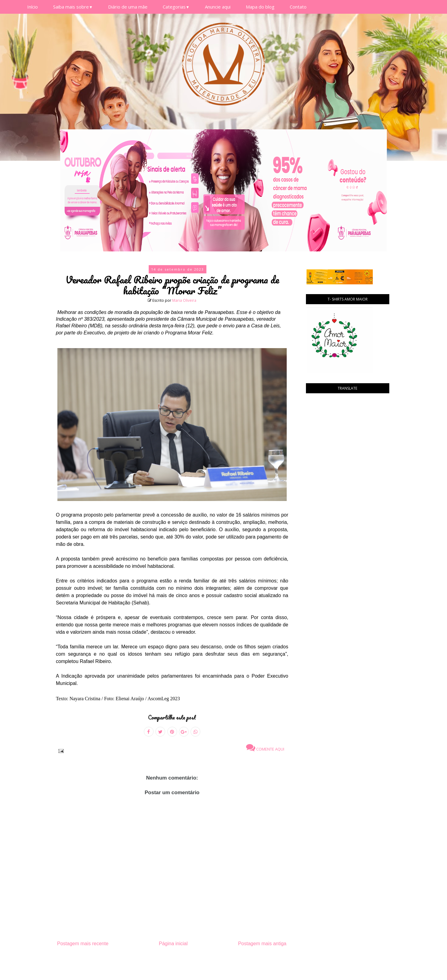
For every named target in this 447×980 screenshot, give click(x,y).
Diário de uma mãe (128, 7)
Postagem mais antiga (262, 944)
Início (33, 7)
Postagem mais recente (83, 944)
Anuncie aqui (218, 7)
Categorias (176, 7)
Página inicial (173, 944)
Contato (298, 7)
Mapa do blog (260, 7)
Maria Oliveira (184, 300)
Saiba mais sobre (73, 7)
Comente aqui (265, 748)
